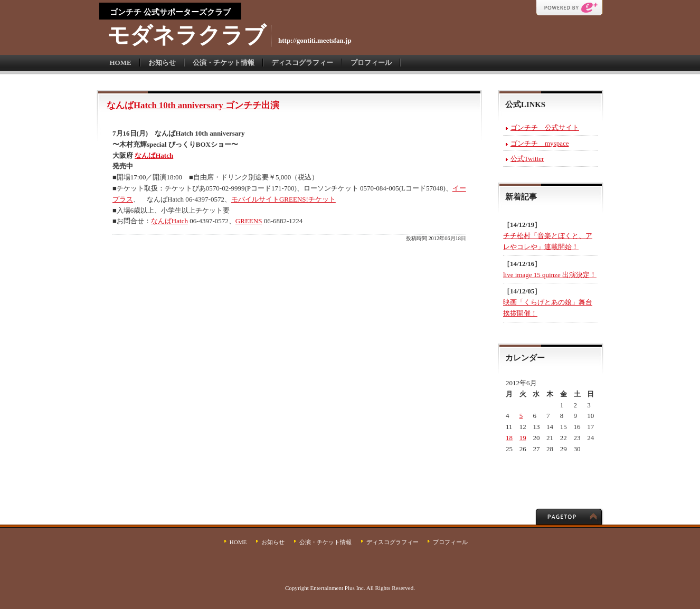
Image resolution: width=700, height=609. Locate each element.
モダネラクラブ (187, 35)
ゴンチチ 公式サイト (545, 127)
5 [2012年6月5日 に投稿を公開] (521, 416)
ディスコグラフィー (302, 63)
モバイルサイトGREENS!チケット (283, 199)
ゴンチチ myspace (540, 143)
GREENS (249, 221)
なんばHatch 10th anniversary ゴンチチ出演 (193, 105)
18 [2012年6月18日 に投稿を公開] (509, 438)
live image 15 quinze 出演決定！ (550, 275)
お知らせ (162, 63)
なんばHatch (154, 155)
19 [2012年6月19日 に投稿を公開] (523, 438)
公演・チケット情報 (224, 63)
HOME (121, 63)
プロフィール (371, 63)
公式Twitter (527, 159)
